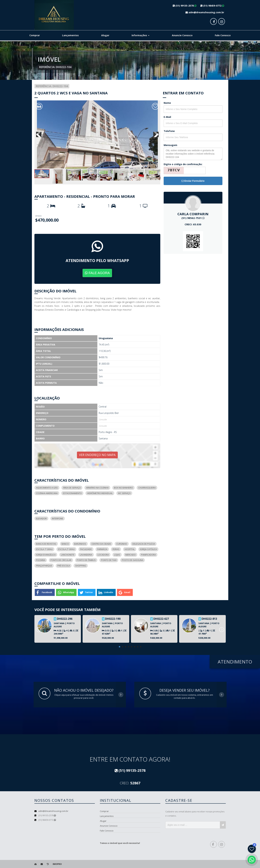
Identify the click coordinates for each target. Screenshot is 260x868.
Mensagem (170, 145)
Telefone (169, 131)
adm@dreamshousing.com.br (53, 811)
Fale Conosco (223, 35)
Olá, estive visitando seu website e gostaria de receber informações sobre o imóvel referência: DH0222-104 (193, 154)
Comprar (35, 35)
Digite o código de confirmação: (183, 164)
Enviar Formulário (193, 181)
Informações (140, 35)
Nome (167, 103)
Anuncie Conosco (182, 35)
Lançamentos (70, 35)
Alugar (105, 35)
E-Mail (167, 117)
